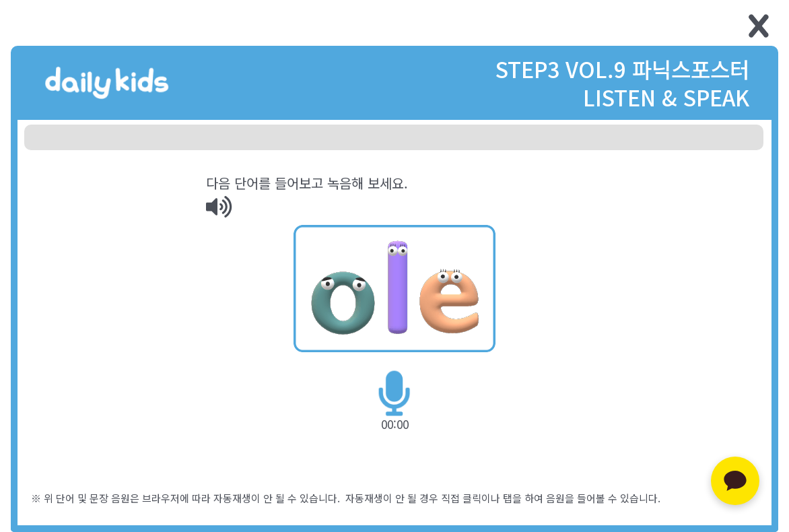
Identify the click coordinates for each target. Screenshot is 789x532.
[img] (219, 207)
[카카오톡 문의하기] (735, 481)
